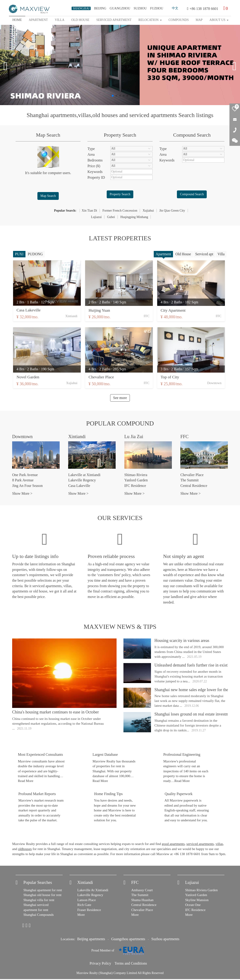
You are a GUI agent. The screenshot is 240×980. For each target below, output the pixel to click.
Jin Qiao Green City (172, 211)
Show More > (22, 494)
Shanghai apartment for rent (43, 891)
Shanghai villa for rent (39, 901)
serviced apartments (153, 115)
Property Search (120, 194)
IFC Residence (135, 487)
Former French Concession (120, 211)
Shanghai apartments (52, 115)
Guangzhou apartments (128, 940)
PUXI (19, 254)
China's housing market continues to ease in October (56, 713)
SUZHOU (140, 8)
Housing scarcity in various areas (182, 641)
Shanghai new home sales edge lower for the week (196, 691)
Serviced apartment (114, 20)
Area (91, 154)
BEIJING (100, 8)
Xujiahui (148, 211)
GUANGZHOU (120, 8)
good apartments (173, 845)
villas (84, 115)
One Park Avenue (25, 476)
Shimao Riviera (136, 476)
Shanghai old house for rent (42, 896)
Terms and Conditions (131, 964)
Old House (182, 254)
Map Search (48, 196)
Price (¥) (94, 166)
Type (91, 149)
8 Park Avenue (23, 481)
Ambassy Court (142, 891)
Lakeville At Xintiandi (93, 891)
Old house (80, 20)
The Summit (190, 481)
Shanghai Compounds (39, 916)
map (199, 20)
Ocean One (193, 906)
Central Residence (194, 487)
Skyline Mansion (197, 901)
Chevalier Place (102, 378)
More (81, 916)
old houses (105, 115)
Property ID (96, 177)
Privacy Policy (100, 964)
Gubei (111, 217)
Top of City (172, 378)
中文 (175, 8)
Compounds (179, 20)
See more (120, 399)
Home (17, 20)
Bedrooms (95, 160)
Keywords (95, 172)
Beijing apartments (91, 940)
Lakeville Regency (82, 481)
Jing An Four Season (27, 487)
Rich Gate (84, 906)
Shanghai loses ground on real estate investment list (197, 715)
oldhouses (25, 850)
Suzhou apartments (165, 940)
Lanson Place (87, 901)
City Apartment (175, 311)
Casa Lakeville (29, 311)
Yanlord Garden (136, 481)
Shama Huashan (142, 901)
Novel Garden (28, 378)
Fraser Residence (89, 911)
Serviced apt (204, 254)
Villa (60, 20)
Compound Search (192, 194)
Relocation (150, 20)
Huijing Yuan (100, 311)
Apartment (38, 20)
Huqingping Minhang (134, 217)
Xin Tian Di (89, 211)
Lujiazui (96, 217)
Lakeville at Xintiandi (84, 476)
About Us (219, 20)
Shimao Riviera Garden (201, 891)
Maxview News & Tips (120, 628)
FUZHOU (157, 8)
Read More (26, 782)
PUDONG (36, 254)
